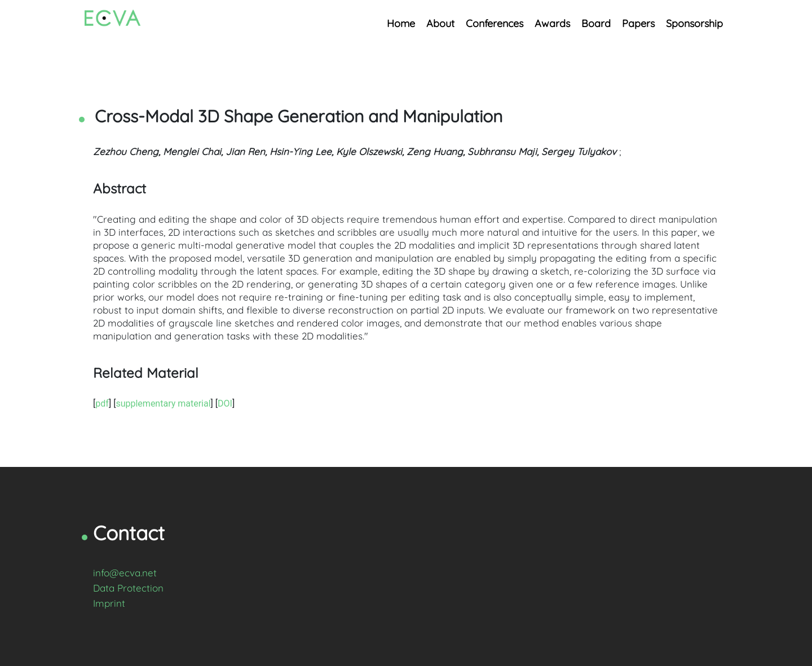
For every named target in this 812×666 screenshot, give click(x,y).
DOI (225, 403)
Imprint (109, 603)
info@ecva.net (125, 573)
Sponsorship (694, 23)
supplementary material (163, 403)
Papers (638, 23)
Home (401, 23)
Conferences (495, 23)
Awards (552, 23)
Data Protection (128, 588)
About (440, 23)
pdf (102, 403)
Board (596, 23)
